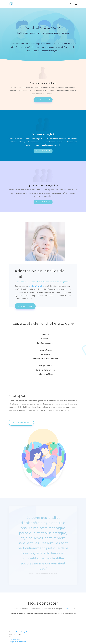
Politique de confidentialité (18, 642)
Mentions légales (14, 639)
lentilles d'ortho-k (35, 286)
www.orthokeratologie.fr (19, 632)
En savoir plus (43, 100)
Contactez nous (68, 609)
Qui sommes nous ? (21, 423)
